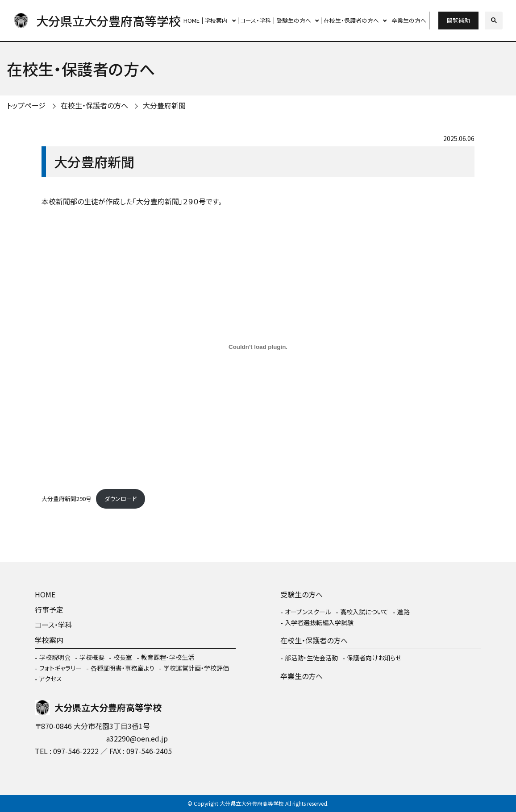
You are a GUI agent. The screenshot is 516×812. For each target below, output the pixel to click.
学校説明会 (55, 657)
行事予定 (49, 609)
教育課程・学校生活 (168, 657)
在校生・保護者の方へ (351, 20)
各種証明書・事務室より (123, 668)
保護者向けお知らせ (374, 658)
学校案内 (216, 20)
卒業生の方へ (409, 20)
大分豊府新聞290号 (67, 499)
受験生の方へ (294, 20)
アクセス (51, 679)
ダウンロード (121, 499)
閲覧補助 (458, 20)
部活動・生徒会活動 (311, 658)
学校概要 (92, 657)
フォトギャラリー (60, 668)
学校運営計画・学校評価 (196, 668)
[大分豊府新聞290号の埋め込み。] (258, 347)
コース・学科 (256, 20)
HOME (191, 20)
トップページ (26, 105)
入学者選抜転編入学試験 (319, 622)
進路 (404, 612)
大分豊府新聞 (164, 105)
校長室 (123, 657)
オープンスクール (308, 612)
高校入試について (364, 612)
